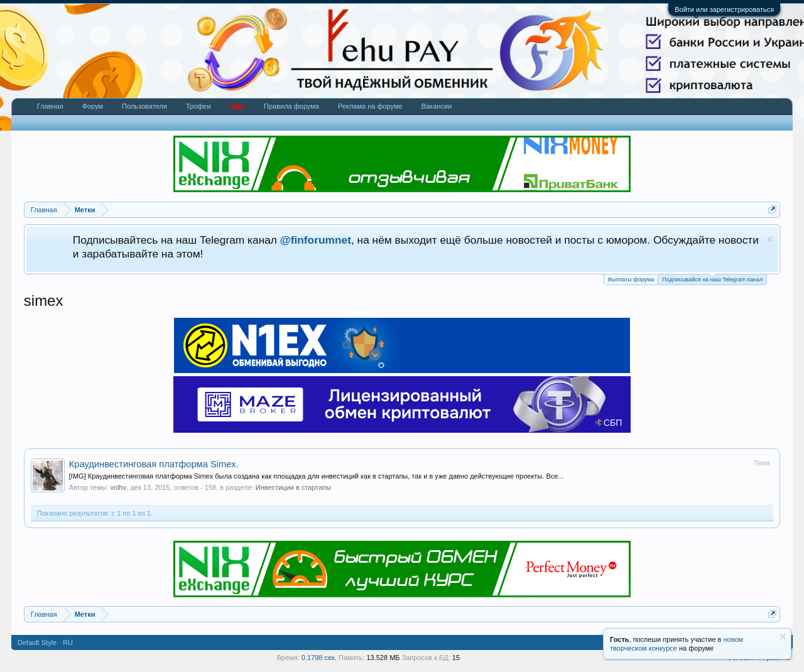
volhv (119, 487)
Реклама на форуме (370, 106)
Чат (237, 106)
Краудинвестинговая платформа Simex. (154, 464)
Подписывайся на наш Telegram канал (712, 279)
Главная (50, 106)
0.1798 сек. (319, 658)
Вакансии (437, 106)
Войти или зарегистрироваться (724, 9)
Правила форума (291, 106)
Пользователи (144, 106)
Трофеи (198, 106)
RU (68, 642)
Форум (93, 106)
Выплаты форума (631, 279)
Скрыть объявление (770, 239)
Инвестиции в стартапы (293, 487)
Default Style (37, 642)
